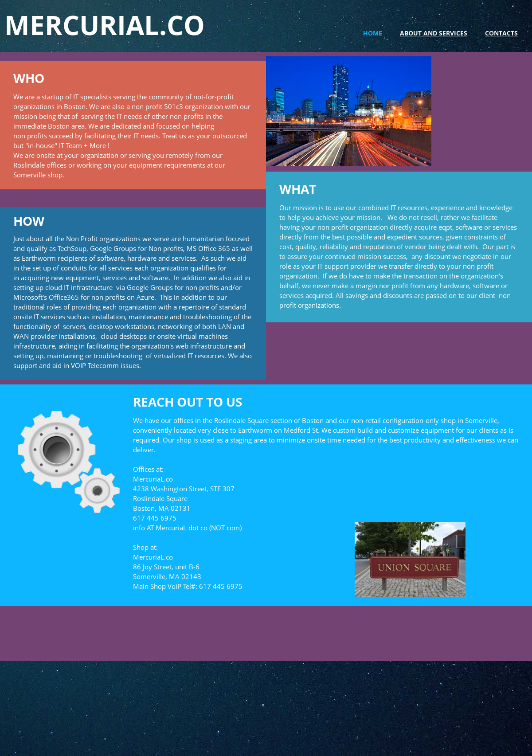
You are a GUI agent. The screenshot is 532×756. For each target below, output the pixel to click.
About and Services (434, 33)
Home (373, 33)
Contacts (501, 33)
